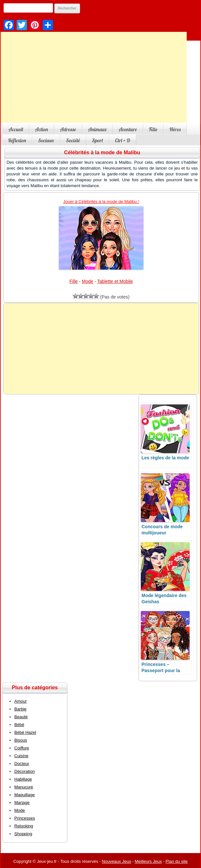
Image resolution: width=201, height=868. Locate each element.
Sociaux (46, 140)
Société (73, 140)
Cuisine (21, 756)
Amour (20, 701)
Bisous (21, 740)
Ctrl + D (123, 140)
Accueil (16, 129)
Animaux (97, 129)
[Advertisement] (101, 349)
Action (42, 129)
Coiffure (22, 748)
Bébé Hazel (25, 732)
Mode (88, 281)
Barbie (20, 709)
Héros (175, 129)
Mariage (22, 803)
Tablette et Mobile (115, 281)
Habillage (23, 779)
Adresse (68, 129)
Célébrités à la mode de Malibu (102, 153)
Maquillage (25, 795)
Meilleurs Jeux (148, 861)
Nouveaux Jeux (116, 861)
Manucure (24, 787)
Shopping (23, 834)
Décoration (25, 771)
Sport (98, 140)
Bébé (19, 725)
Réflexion (17, 140)
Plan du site (177, 861)
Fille (153, 129)
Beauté (21, 717)
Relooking (24, 826)
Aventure (128, 129)
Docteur (22, 764)
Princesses (25, 818)
